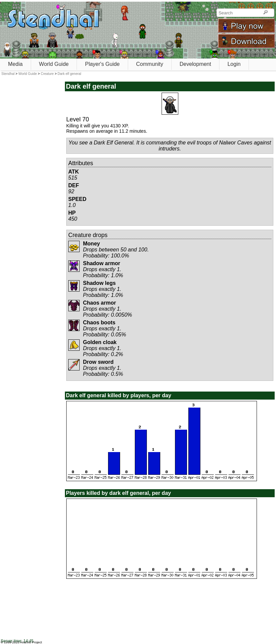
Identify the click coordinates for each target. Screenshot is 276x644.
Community (150, 64)
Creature (47, 74)
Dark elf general (69, 74)
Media (15, 64)
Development (195, 64)
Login (234, 64)
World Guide (54, 64)
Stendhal (8, 74)
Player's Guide (102, 64)
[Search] (265, 13)
